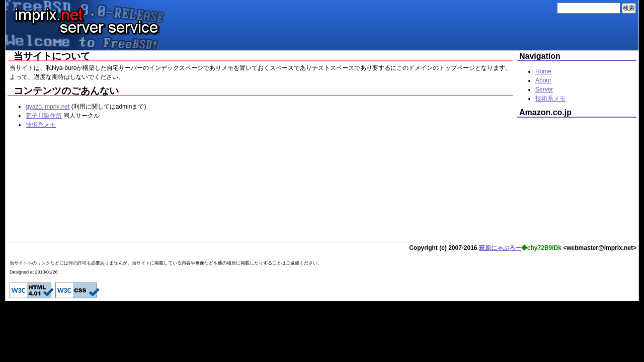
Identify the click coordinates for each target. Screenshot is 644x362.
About (543, 80)
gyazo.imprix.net (48, 107)
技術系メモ (41, 125)
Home (543, 71)
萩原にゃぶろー (500, 248)
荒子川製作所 (44, 116)
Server (544, 89)
